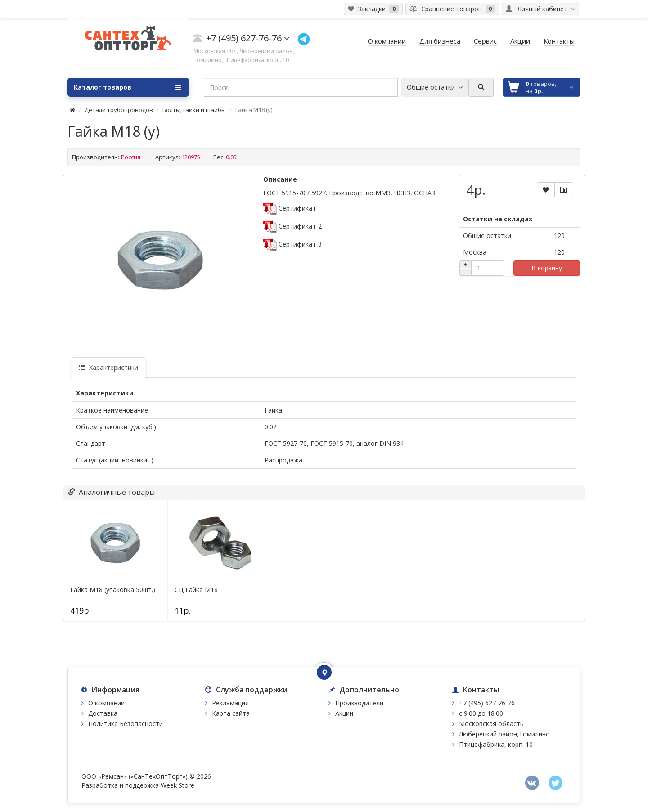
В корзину (547, 268)
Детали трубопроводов (119, 110)
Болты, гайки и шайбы (194, 110)
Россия (131, 157)
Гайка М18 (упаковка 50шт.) (113, 590)
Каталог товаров (127, 87)
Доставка (103, 713)
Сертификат (290, 208)
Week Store (178, 785)
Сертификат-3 (292, 244)
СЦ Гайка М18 (196, 590)
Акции (344, 713)
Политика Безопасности (126, 724)
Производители (359, 703)
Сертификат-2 (292, 226)
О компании (106, 703)
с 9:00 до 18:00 (481, 713)
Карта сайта (231, 713)
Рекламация (230, 703)
